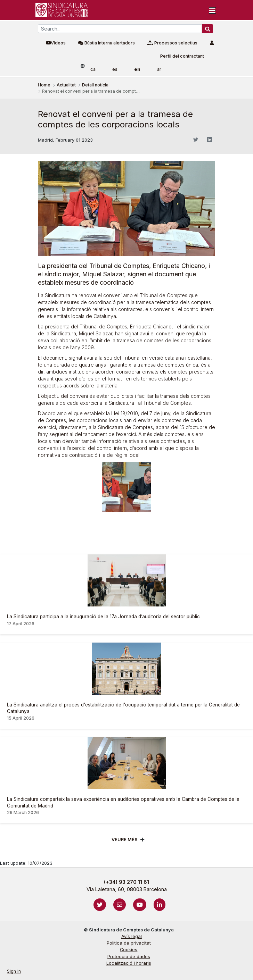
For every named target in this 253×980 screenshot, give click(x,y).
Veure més (125, 840)
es (115, 69)
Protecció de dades (129, 957)
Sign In (14, 971)
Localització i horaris (129, 963)
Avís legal (132, 936)
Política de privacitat (129, 943)
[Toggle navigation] (212, 10)
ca (93, 69)
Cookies (129, 950)
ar (159, 69)
